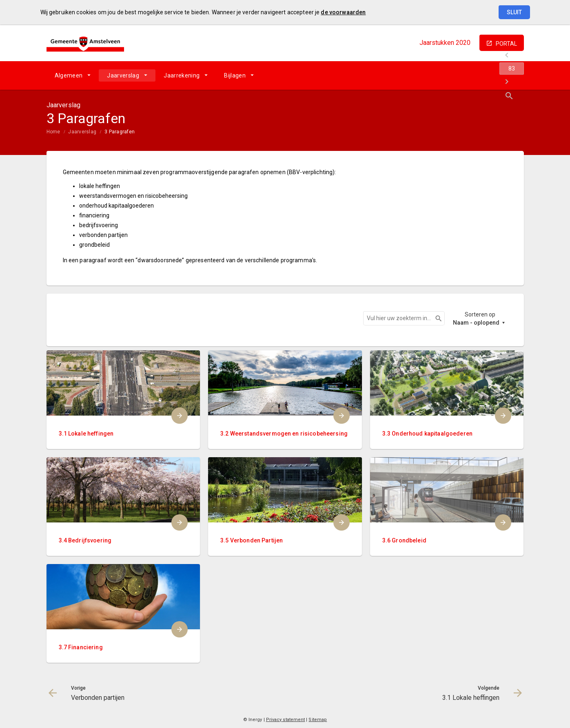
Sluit (514, 12)
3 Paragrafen (120, 132)
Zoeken (435, 319)
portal (506, 44)
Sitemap (318, 720)
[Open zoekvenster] (515, 75)
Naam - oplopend (476, 323)
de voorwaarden (343, 12)
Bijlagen (235, 75)
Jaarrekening (182, 75)
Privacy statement (286, 720)
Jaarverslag (123, 75)
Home (53, 132)
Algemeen (69, 75)
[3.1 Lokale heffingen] (496, 75)
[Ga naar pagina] (475, 75)
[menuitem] (73, 75)
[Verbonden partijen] (454, 75)
